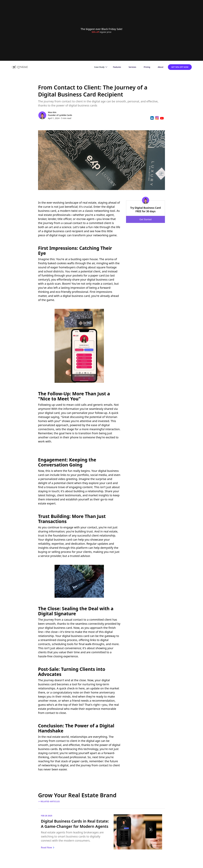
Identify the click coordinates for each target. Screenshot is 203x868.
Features (117, 67)
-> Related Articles (49, 801)
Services (132, 67)
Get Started (145, 219)
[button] (101, 67)
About (161, 67)
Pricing (147, 67)
